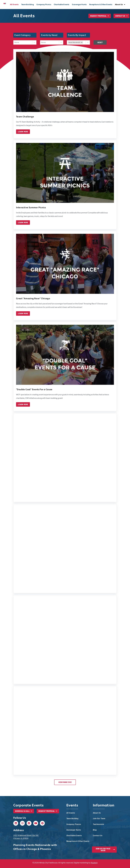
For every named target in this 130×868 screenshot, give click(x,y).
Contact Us (98, 835)
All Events (14, 5)
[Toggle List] (34, 42)
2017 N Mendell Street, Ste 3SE (26, 835)
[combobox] (23, 42)
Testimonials (98, 824)
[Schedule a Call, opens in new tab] (24, 811)
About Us (120, 5)
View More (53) (65, 782)
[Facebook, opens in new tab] (29, 823)
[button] (16, 823)
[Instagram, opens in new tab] (22, 823)
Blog (95, 830)
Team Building (28, 5)
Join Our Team (99, 818)
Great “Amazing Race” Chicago (33, 299)
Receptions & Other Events (101, 5)
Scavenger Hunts (79, 5)
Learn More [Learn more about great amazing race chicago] (23, 313)
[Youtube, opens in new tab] (36, 823)
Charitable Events (62, 5)
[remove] (82, 42)
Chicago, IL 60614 (21, 838)
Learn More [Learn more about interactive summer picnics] (23, 222)
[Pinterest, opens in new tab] (42, 823)
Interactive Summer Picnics (31, 208)
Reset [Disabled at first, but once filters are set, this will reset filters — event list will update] (100, 42)
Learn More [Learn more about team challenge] (23, 132)
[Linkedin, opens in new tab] (16, 823)
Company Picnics (44, 5)
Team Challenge (25, 117)
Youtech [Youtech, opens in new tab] (94, 863)
